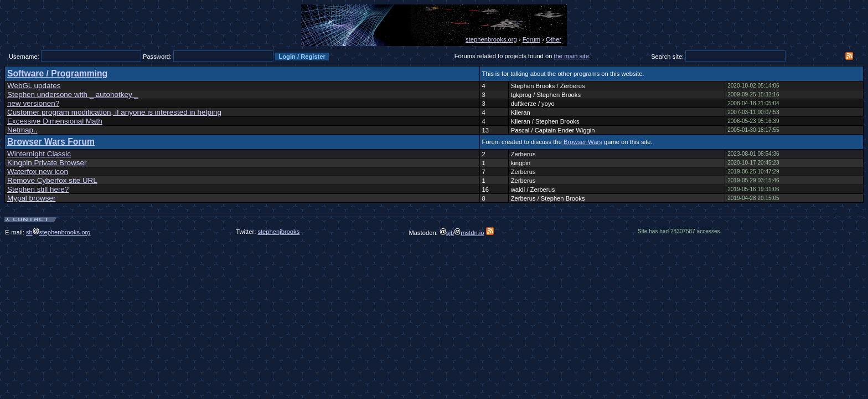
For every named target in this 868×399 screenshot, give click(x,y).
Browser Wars (583, 142)
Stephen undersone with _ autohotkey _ (73, 94)
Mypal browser (31, 198)
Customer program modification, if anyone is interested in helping (114, 112)
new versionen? (33, 103)
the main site (572, 56)
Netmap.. (22, 130)
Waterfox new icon (38, 172)
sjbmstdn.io (462, 233)
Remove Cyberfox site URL (52, 180)
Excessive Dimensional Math (55, 121)
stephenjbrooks (278, 232)
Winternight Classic (39, 154)
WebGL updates (34, 86)
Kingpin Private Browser (47, 163)
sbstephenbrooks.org (58, 232)
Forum (531, 39)
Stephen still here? (38, 189)
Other (554, 39)
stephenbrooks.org (491, 39)
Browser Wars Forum (51, 142)
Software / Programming (57, 73)
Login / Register (302, 57)
